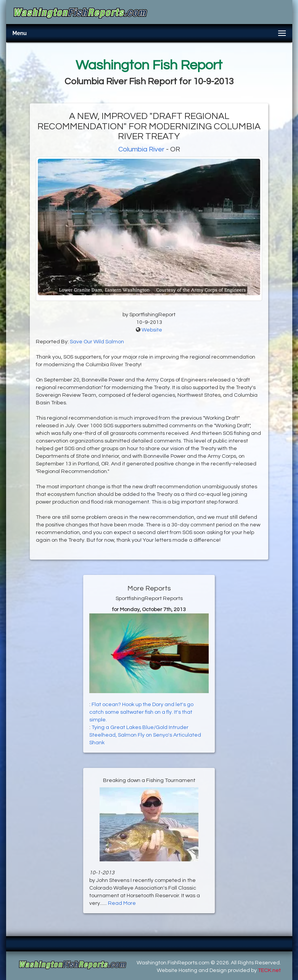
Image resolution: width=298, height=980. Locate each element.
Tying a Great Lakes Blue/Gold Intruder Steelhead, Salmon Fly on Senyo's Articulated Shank (145, 735)
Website (152, 330)
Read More (122, 903)
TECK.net (269, 970)
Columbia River (141, 149)
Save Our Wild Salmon (97, 342)
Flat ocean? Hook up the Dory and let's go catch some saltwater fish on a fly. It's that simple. (141, 712)
